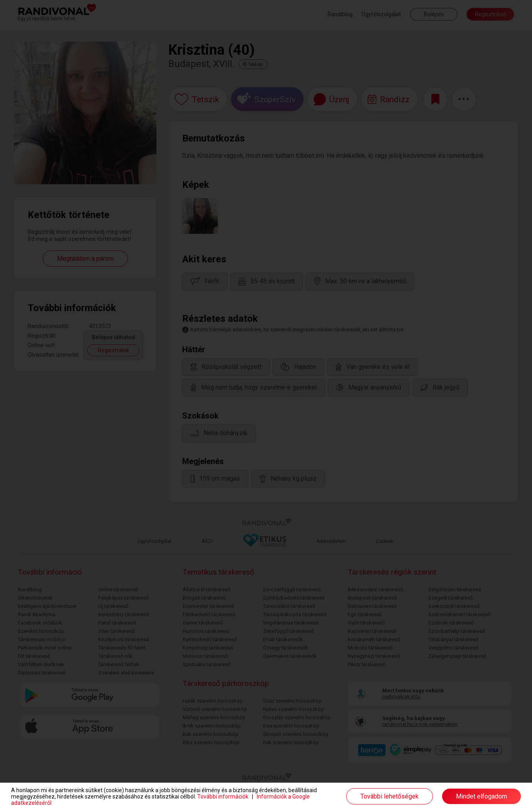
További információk (223, 797)
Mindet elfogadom (481, 796)
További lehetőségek (390, 796)
